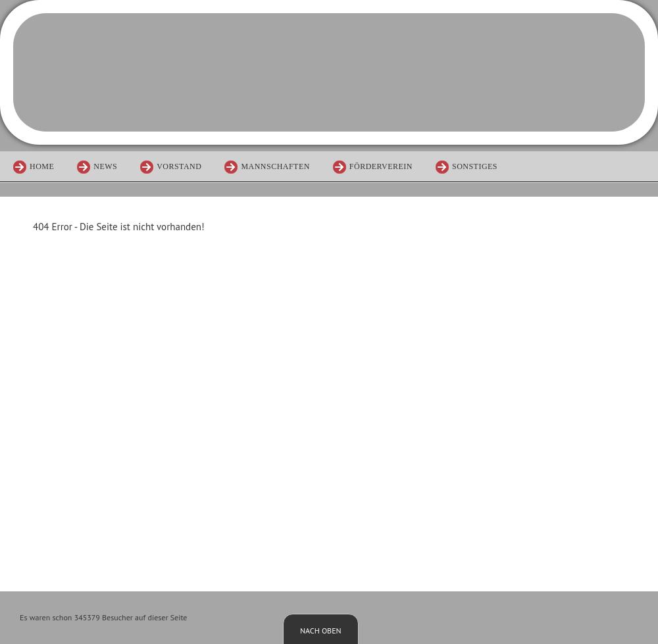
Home (42, 166)
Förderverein (381, 166)
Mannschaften (275, 166)
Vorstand (179, 166)
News (105, 166)
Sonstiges (475, 166)
